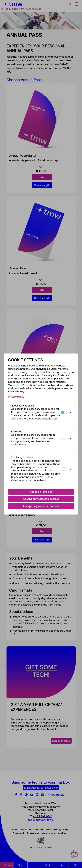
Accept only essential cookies (41, 506)
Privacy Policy (16, 397)
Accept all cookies (41, 492)
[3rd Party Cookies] (64, 469)
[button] (70, 413)
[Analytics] (64, 438)
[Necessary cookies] (64, 412)
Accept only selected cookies (41, 499)
